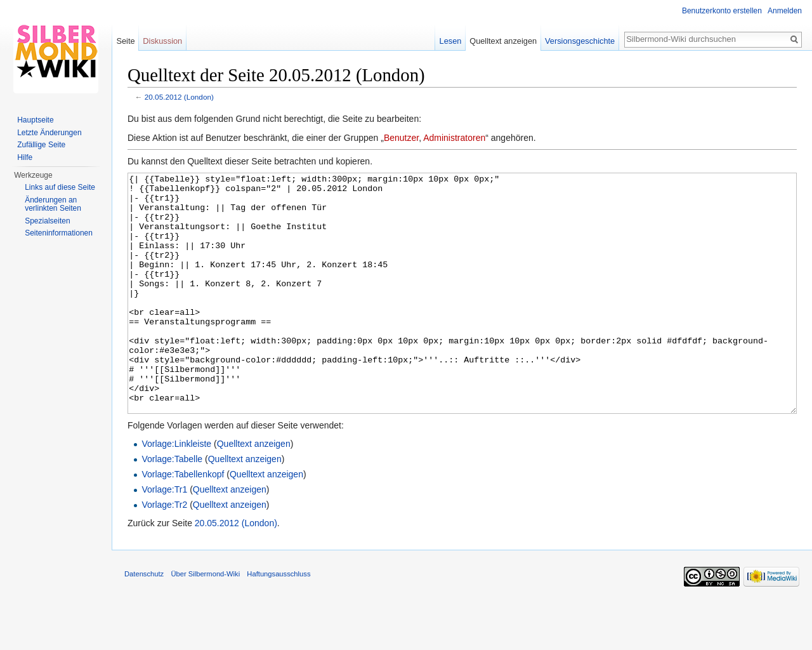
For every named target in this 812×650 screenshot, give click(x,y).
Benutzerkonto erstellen (722, 11)
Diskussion (162, 41)
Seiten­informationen (59, 233)
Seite (125, 41)
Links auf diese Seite (60, 187)
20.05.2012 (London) (179, 97)
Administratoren (454, 138)
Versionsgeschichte (580, 41)
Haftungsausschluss (278, 621)
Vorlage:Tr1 (164, 537)
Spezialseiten (47, 221)
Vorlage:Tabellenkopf (183, 522)
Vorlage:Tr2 (164, 552)
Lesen (451, 41)
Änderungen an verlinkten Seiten (53, 204)
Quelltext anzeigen (254, 491)
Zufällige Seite (41, 145)
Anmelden (785, 11)
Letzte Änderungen (49, 133)
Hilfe (25, 157)
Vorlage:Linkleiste (176, 491)
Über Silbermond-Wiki (205, 621)
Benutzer (401, 138)
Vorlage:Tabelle (172, 507)
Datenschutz (144, 621)
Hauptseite (35, 120)
